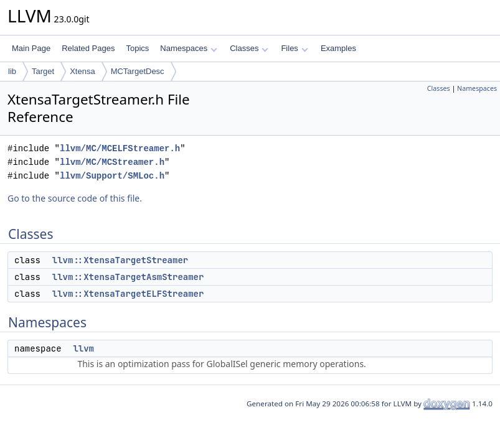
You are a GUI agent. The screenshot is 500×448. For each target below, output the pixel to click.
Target (43, 71)
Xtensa (82, 71)
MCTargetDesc (138, 71)
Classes (249, 48)
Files (294, 48)
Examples (338, 48)
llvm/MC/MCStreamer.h (112, 162)
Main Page (31, 48)
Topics (137, 48)
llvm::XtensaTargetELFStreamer (128, 294)
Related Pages (88, 48)
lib (12, 71)
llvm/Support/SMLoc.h (112, 176)
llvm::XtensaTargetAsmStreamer (128, 277)
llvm (83, 348)
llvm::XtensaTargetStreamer (120, 260)
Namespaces (188, 48)
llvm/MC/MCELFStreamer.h (120, 148)
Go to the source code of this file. (75, 198)
